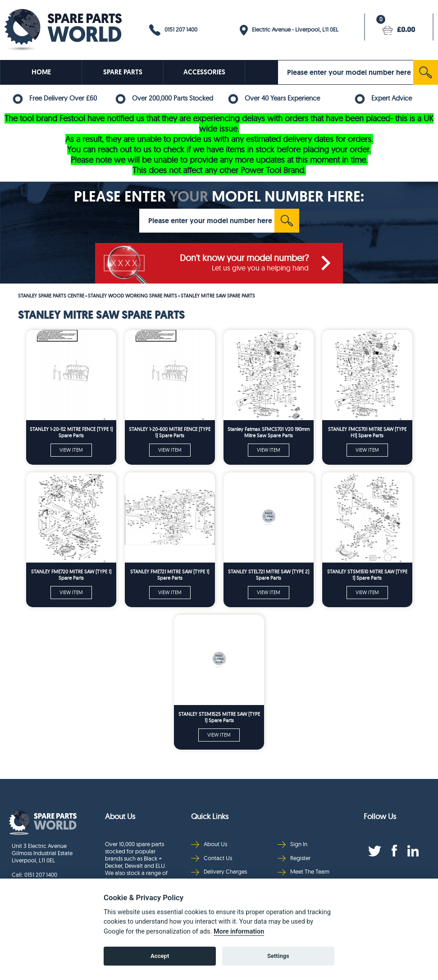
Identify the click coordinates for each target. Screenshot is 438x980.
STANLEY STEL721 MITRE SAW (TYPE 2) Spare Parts (269, 575)
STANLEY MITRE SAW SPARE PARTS (218, 296)
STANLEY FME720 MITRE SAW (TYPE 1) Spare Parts (71, 575)
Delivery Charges (219, 872)
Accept (160, 956)
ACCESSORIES (204, 72)
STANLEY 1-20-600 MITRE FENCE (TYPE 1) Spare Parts (170, 432)
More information (239, 932)
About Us (209, 844)
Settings (278, 956)
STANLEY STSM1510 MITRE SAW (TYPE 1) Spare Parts (367, 575)
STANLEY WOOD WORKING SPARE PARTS (132, 296)
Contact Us (212, 858)
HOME (41, 72)
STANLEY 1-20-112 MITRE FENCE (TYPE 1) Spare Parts (71, 432)
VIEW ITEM (71, 450)
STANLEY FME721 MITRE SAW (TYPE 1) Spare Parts (170, 575)
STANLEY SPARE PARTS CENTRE (51, 296)
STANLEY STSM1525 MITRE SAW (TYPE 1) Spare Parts (219, 717)
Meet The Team (303, 872)
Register (294, 858)
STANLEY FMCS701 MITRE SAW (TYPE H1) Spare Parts (367, 432)
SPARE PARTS (123, 72)
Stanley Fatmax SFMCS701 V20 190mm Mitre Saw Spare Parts (269, 432)
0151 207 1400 (173, 30)
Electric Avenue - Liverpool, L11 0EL (289, 30)
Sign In (292, 844)
